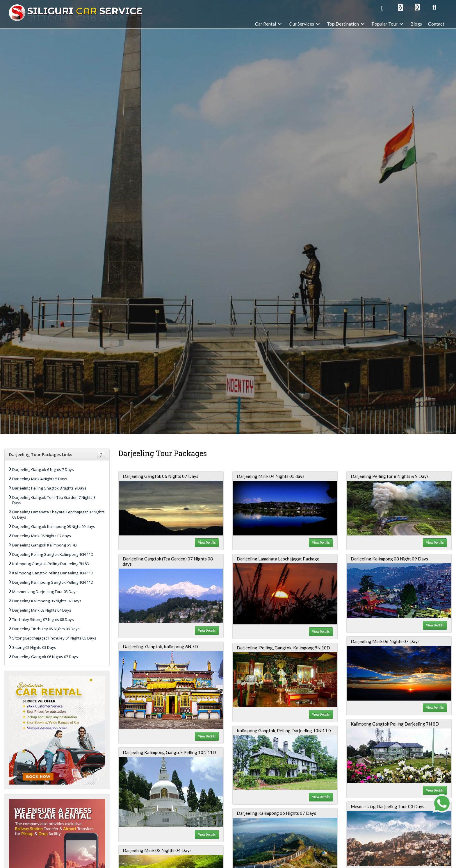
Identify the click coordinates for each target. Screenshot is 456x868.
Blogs (416, 24)
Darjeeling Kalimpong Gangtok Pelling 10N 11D (53, 582)
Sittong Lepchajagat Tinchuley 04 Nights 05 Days (54, 638)
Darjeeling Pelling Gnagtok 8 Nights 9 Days (49, 488)
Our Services (305, 24)
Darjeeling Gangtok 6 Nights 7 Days (43, 469)
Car (76, 11)
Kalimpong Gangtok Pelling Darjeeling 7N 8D (51, 564)
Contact (436, 24)
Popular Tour (388, 24)
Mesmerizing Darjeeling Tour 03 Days (45, 592)
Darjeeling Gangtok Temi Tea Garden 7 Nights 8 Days (54, 500)
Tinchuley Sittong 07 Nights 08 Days (43, 619)
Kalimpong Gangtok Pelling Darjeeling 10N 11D (53, 573)
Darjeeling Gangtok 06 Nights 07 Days (45, 657)
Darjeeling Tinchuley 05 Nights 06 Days (46, 629)
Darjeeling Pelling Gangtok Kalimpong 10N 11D (53, 554)
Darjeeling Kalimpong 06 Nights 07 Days (47, 601)
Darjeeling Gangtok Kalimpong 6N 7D (44, 545)
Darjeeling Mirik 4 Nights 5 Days (40, 479)
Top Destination (346, 24)
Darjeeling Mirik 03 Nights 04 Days (42, 610)
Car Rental (269, 24)
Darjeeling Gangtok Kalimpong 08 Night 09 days (54, 526)
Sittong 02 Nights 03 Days (34, 647)
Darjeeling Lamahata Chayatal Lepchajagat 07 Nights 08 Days (58, 515)
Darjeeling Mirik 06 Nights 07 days (42, 536)
